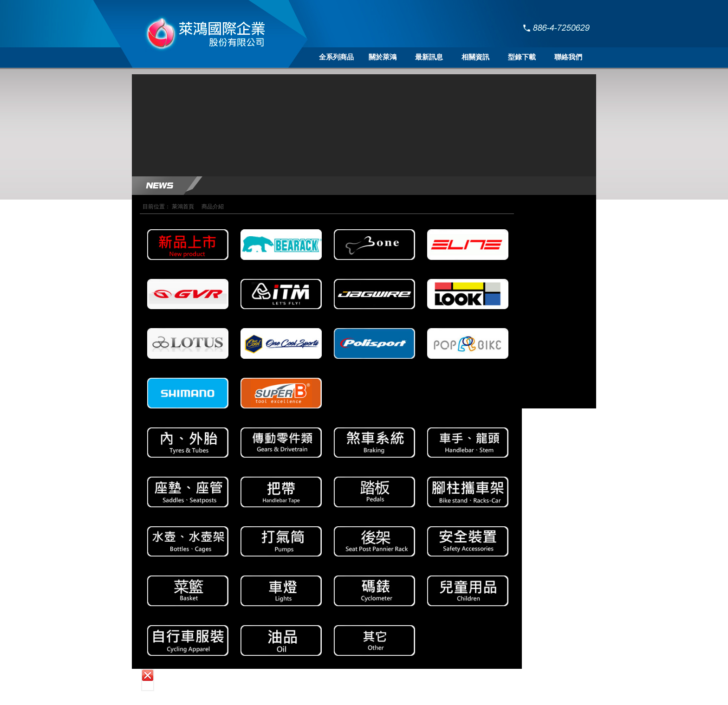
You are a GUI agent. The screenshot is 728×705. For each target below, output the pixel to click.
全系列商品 (336, 57)
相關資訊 (475, 57)
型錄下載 (522, 57)
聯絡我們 (568, 57)
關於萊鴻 (383, 57)
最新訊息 (429, 57)
